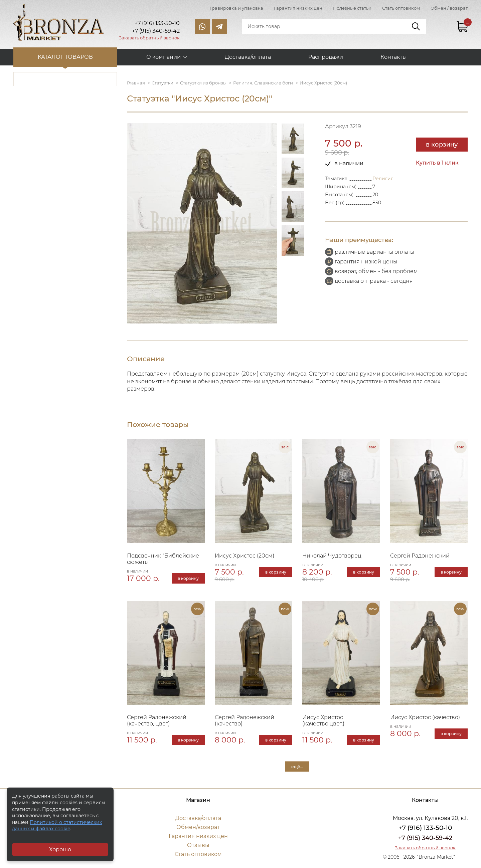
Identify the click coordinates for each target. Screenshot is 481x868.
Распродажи (326, 57)
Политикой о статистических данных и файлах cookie (57, 826)
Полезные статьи (352, 8)
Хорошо (60, 849)
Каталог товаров (65, 57)
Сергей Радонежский (420, 556)
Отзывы (198, 845)
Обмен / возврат (449, 8)
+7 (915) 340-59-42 (425, 838)
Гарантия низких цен (298, 8)
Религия (383, 179)
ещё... (297, 767)
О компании (164, 57)
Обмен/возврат (198, 827)
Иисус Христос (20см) (245, 556)
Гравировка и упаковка (237, 8)
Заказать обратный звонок (149, 38)
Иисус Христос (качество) (425, 717)
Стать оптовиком (401, 8)
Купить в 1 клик (437, 163)
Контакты (394, 57)
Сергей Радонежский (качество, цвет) (157, 720)
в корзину (442, 145)
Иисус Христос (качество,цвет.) (323, 720)
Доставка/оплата (248, 57)
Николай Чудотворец (332, 556)
